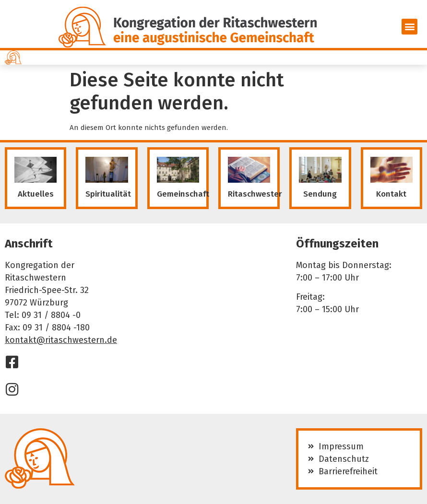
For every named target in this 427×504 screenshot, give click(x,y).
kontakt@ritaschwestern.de (61, 340)
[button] (409, 27)
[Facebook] (12, 362)
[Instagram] (12, 389)
